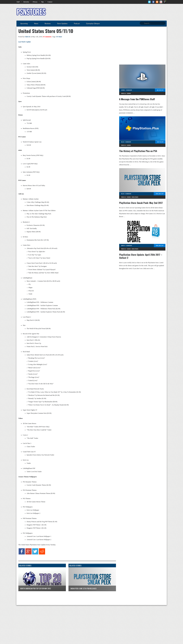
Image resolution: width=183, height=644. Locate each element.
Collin (123, 142)
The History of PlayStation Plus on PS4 (138, 151)
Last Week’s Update (25, 42)
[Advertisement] (120, 12)
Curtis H (123, 246)
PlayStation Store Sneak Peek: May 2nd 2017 (141, 203)
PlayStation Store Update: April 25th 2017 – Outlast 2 (141, 256)
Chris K (27, 37)
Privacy (35, 2)
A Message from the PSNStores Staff (137, 99)
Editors (123, 90)
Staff (18, 2)
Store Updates (135, 197)
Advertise (26, 2)
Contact (50, 2)
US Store (59, 37)
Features (129, 93)
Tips (42, 2)
